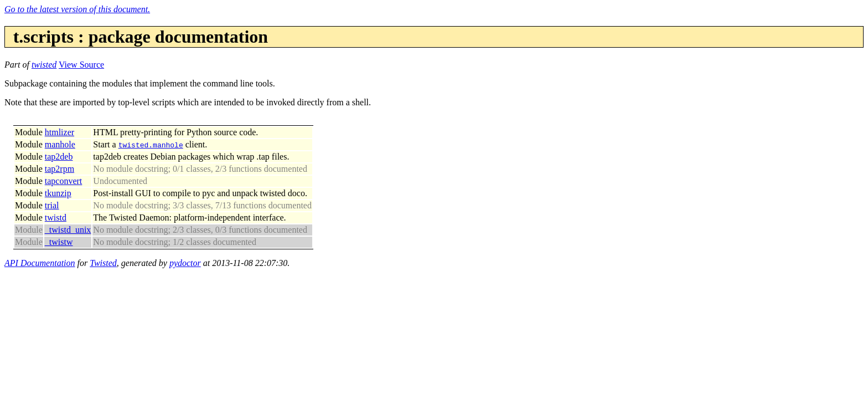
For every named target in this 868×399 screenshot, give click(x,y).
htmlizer (60, 132)
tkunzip (58, 193)
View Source (81, 65)
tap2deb (59, 157)
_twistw (59, 242)
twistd (56, 218)
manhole (60, 144)
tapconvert (64, 181)
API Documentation (40, 263)
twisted (44, 65)
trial (52, 205)
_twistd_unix (68, 230)
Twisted (103, 263)
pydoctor (185, 263)
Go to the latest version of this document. (77, 9)
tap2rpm (60, 169)
